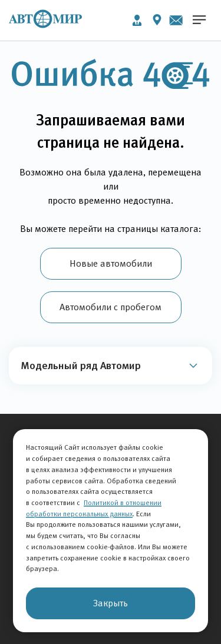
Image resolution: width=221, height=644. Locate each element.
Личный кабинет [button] (137, 20)
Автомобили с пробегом (111, 307)
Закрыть (111, 603)
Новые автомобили (111, 263)
